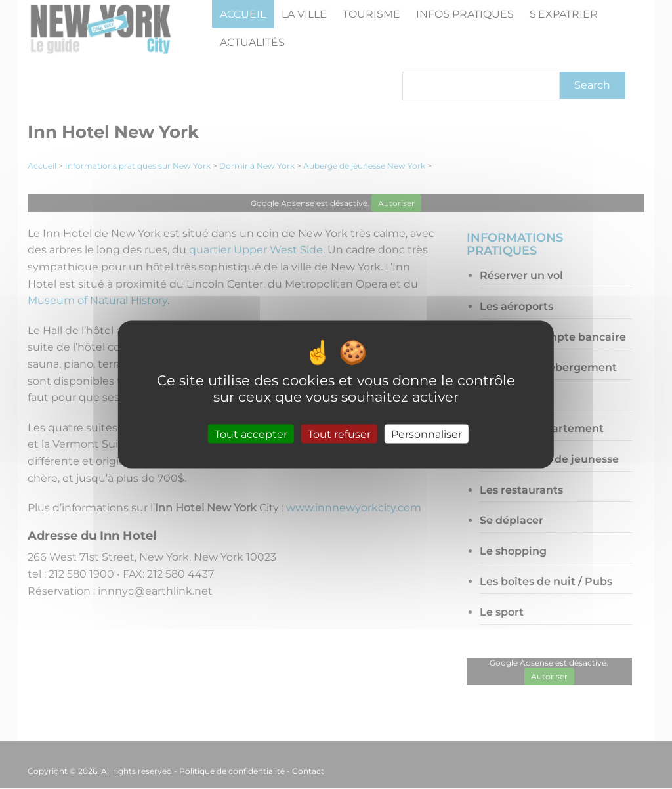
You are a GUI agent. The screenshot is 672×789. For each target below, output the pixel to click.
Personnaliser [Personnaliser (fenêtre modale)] (427, 434)
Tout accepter (251, 434)
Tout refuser (339, 434)
